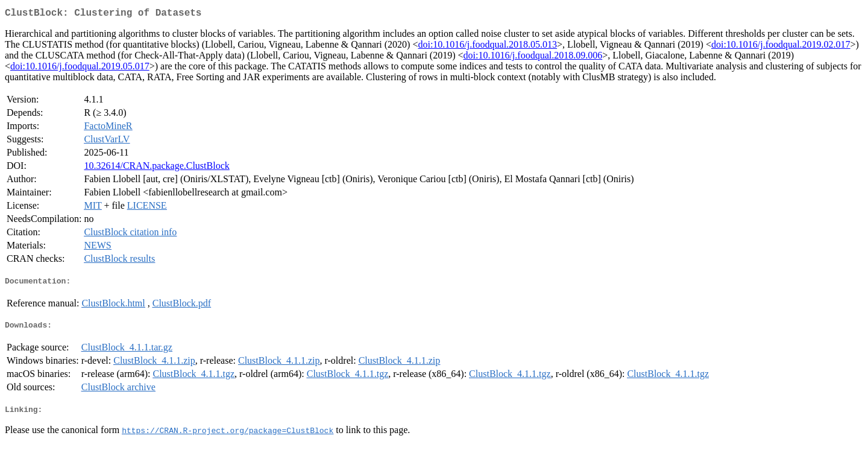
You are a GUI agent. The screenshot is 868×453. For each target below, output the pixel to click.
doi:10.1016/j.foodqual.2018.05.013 (487, 47)
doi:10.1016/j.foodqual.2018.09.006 (533, 58)
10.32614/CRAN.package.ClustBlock (156, 168)
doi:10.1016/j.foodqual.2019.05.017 (80, 68)
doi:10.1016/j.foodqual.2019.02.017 (781, 47)
